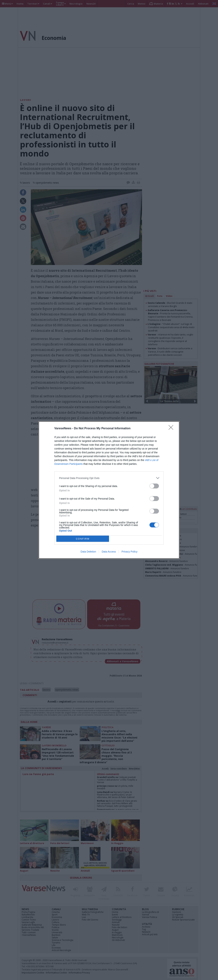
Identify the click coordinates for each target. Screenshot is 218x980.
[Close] (172, 429)
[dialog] (109, 490)
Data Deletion (88, 552)
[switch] (154, 486)
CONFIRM (83, 539)
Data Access (109, 552)
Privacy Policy (130, 552)
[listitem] (109, 478)
